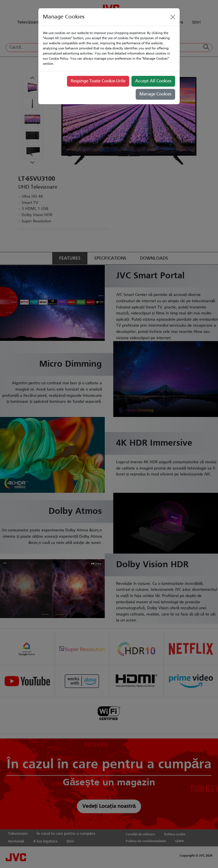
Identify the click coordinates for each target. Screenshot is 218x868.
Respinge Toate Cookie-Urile (98, 81)
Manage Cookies (155, 94)
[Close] (173, 17)
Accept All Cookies (153, 81)
